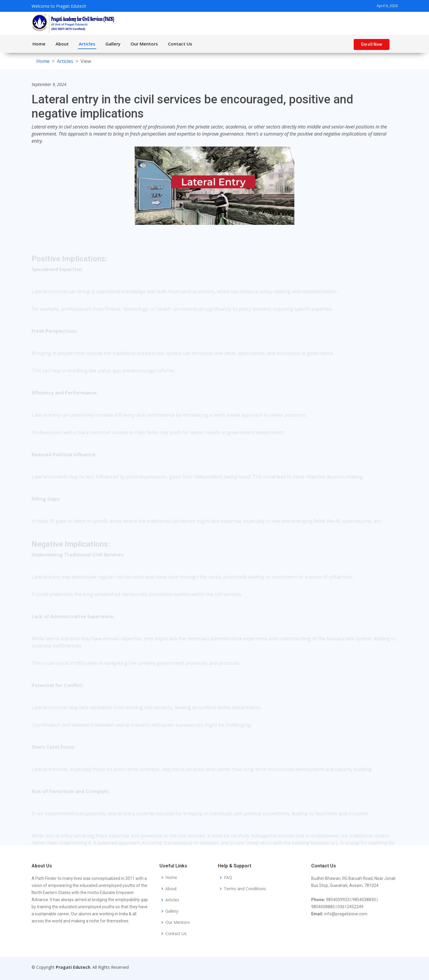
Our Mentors (144, 44)
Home (39, 44)
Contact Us (180, 44)
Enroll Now (372, 44)
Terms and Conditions (245, 889)
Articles (87, 44)
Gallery (113, 44)
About (62, 44)
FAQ (228, 877)
